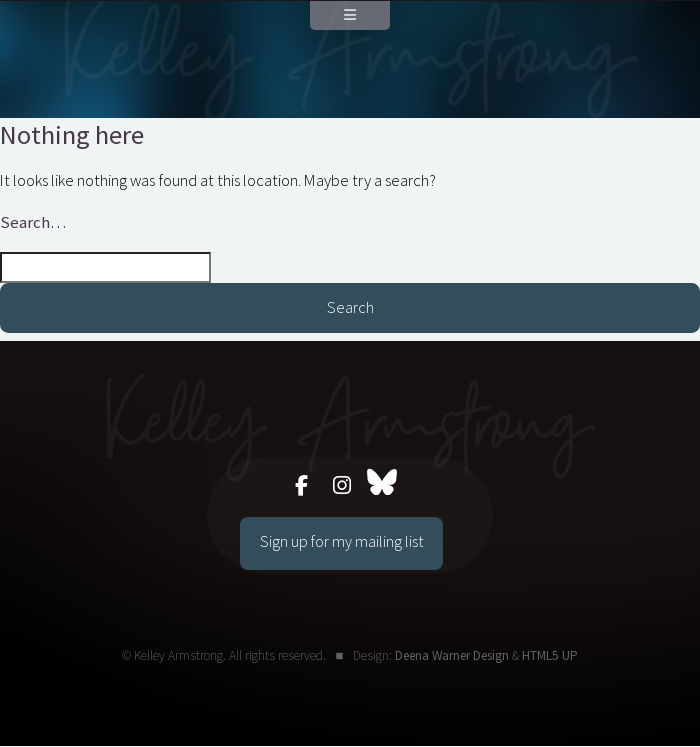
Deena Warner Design (452, 655)
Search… (33, 222)
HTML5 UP (550, 655)
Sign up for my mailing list (341, 541)
